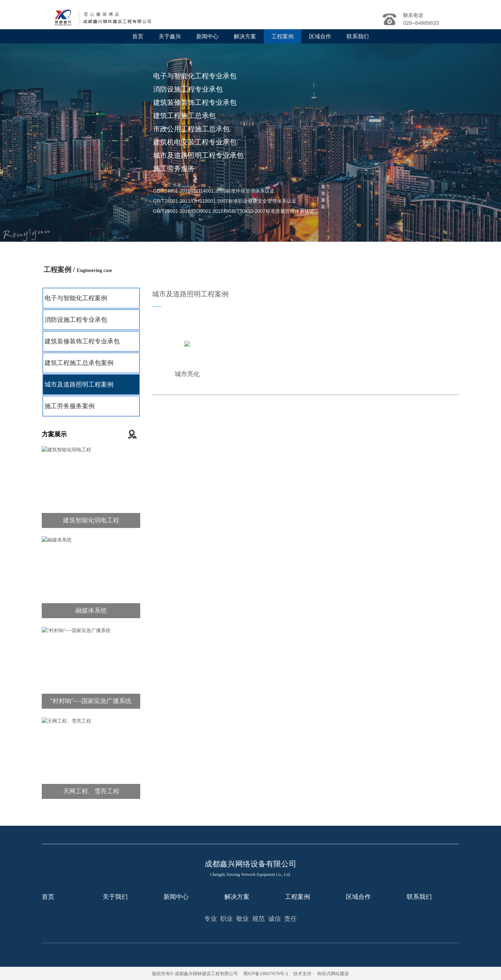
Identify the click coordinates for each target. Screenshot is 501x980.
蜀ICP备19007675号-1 (266, 974)
